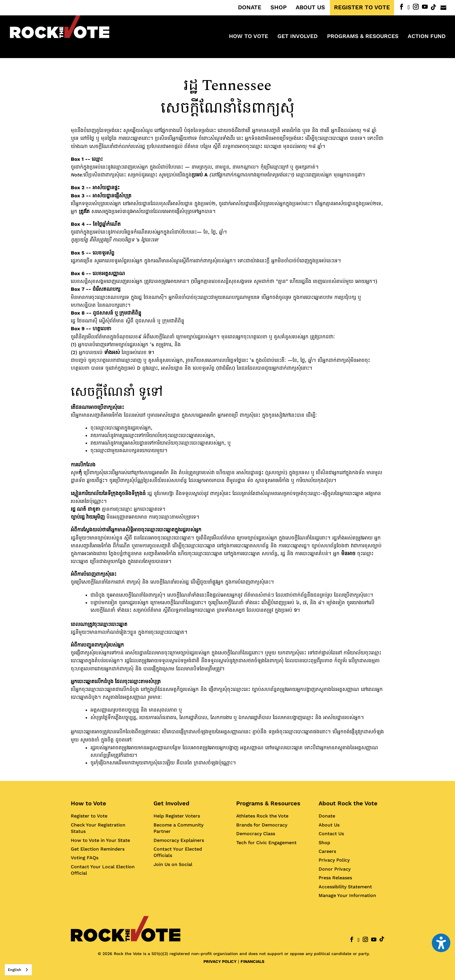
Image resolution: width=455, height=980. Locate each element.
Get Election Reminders (98, 849)
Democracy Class (256, 834)
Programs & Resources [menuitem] (363, 37)
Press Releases (335, 878)
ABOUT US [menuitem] (310, 8)
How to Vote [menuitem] (249, 37)
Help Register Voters (177, 816)
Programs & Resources (268, 803)
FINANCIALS (252, 961)
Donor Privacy (335, 869)
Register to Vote (89, 816)
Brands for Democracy (262, 825)
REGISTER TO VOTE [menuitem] (362, 8)
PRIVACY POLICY (220, 961)
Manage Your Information (347, 895)
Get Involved (171, 803)
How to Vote (89, 803)
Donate (327, 816)
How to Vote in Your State (100, 840)
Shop (324, 843)
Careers (327, 851)
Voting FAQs (85, 858)
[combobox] (18, 970)
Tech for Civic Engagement (266, 843)
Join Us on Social (173, 864)
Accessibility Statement (345, 887)
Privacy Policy (334, 860)
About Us (329, 825)
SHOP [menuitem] (279, 8)
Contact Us (331, 834)
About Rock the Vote (348, 803)
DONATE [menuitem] (250, 8)
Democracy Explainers (179, 840)
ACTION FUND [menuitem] (427, 37)
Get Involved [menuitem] (298, 37)
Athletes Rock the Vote (262, 816)
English (15, 970)
